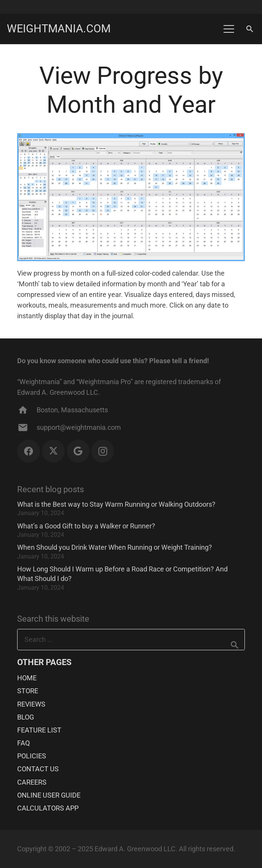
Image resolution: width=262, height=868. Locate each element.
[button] (229, 29)
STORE (28, 691)
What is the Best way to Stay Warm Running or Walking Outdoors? (116, 504)
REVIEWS (31, 704)
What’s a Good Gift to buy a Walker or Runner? (86, 526)
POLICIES (32, 756)
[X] (53, 451)
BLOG (26, 717)
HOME (27, 678)
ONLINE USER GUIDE (49, 795)
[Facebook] (29, 451)
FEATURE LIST (39, 730)
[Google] (78, 451)
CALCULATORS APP (48, 808)
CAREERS (32, 782)
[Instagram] (103, 451)
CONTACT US (38, 769)
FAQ (23, 743)
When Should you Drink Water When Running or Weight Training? (115, 547)
